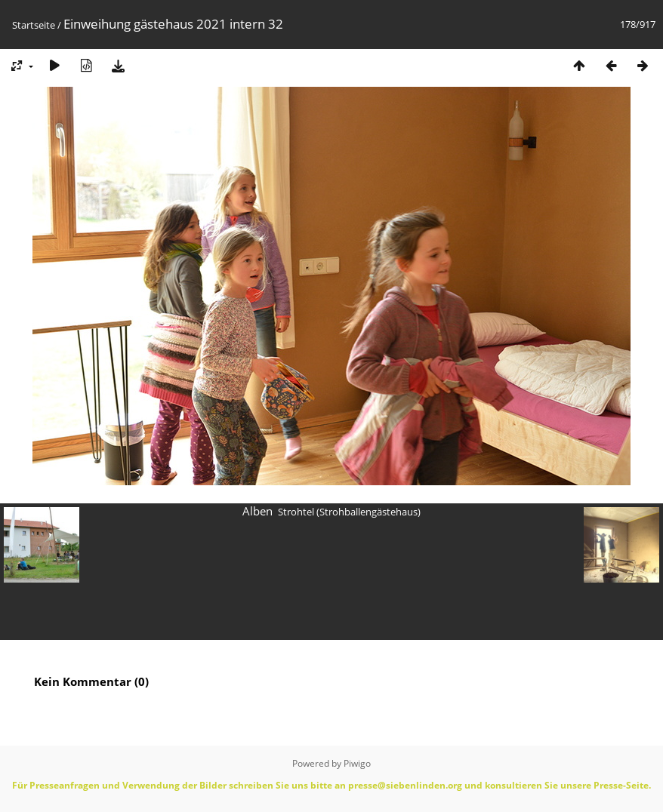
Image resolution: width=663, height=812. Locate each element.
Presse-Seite (621, 785)
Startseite (34, 25)
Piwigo (357, 763)
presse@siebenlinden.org (405, 785)
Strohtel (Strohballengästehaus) (349, 512)
